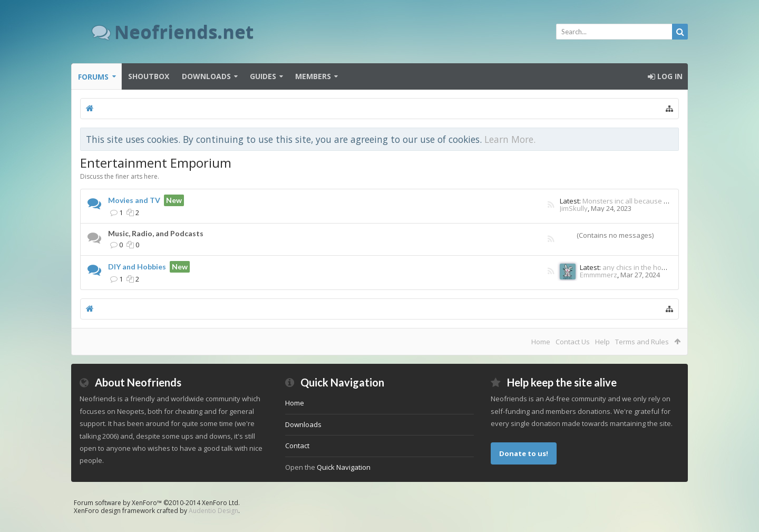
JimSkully (574, 208)
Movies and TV (134, 200)
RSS (551, 206)
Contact (297, 446)
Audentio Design (213, 511)
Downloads (206, 76)
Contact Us (573, 342)
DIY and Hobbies (137, 267)
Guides (263, 76)
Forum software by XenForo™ (157, 503)
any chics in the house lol (643, 267)
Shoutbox (149, 76)
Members (313, 76)
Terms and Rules (642, 342)
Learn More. (510, 139)
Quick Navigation (344, 467)
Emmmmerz (599, 275)
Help (602, 342)
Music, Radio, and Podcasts (156, 233)
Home (541, 342)
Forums (93, 77)
